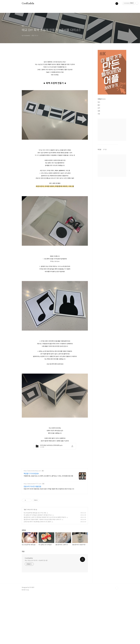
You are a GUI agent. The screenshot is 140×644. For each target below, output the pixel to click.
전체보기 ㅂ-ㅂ (102, 99)
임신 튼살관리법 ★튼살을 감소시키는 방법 (35, 563)
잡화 (99, 111)
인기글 (105, 149)
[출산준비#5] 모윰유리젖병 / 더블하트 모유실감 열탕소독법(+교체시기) (42, 569)
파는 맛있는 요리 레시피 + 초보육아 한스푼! (36, 610)
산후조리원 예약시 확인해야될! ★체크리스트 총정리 (37, 572)
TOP (117, 638)
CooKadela (28, 3)
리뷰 (99, 114)
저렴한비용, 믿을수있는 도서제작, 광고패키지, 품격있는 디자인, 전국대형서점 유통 (48, 526)
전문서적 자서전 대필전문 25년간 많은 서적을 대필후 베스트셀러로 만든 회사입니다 (49, 539)
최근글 (99, 149)
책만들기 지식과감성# (31, 523)
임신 (25, 559)
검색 (113, 4)
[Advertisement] (55, 64)
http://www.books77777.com (33, 534)
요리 (99, 108)
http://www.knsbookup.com (32, 521)
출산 (99, 105)
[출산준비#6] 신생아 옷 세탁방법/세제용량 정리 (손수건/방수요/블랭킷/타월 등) (45, 567)
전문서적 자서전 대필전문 (32, 536)
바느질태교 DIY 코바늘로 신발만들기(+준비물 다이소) (38, 565)
